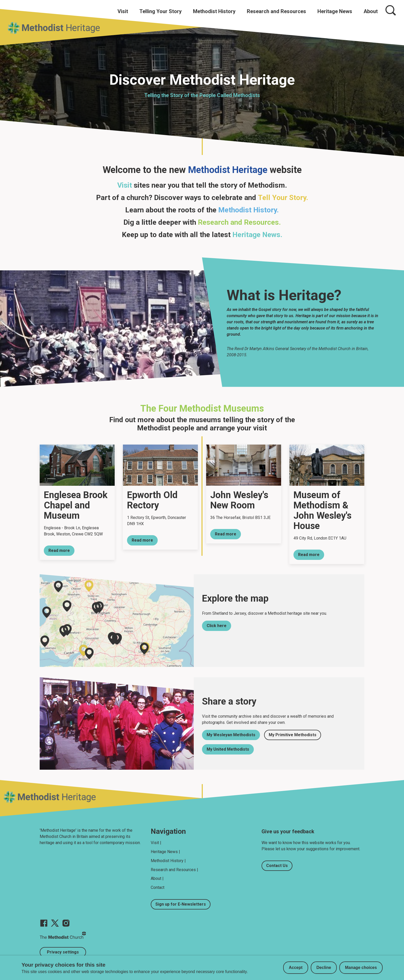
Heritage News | (165, 852)
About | (157, 878)
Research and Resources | (174, 870)
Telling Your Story (161, 11)
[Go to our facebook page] (44, 923)
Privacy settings (63, 952)
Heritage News (335, 11)
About (371, 11)
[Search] (391, 10)
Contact (158, 887)
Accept (296, 968)
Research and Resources (276, 11)
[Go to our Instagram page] (66, 923)
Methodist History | (168, 861)
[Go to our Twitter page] (55, 923)
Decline (324, 968)
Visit (123, 11)
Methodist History (214, 11)
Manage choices (361, 968)
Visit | (156, 843)
